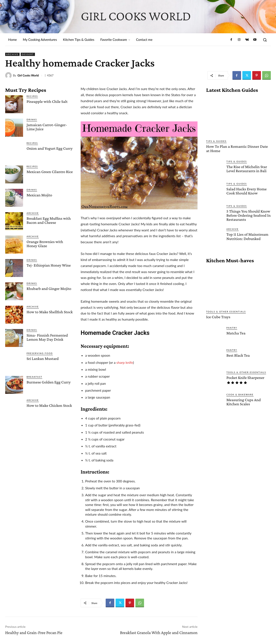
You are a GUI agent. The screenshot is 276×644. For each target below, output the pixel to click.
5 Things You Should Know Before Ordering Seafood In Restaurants (248, 215)
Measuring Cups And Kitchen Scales (243, 401)
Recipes (32, 96)
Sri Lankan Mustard (43, 359)
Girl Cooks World (28, 76)
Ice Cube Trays (218, 317)
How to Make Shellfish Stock (50, 312)
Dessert (28, 54)
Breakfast (34, 377)
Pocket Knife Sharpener (245, 377)
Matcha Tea (236, 333)
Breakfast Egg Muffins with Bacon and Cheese (49, 220)
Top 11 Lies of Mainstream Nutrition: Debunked (247, 236)
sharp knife (125, 362)
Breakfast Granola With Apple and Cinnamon (159, 633)
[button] (265, 40)
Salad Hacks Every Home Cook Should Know (246, 191)
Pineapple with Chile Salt (47, 101)
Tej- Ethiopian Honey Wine (49, 265)
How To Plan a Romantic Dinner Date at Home (238, 148)
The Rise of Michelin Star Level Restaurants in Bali (247, 169)
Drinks (32, 119)
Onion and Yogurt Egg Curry (49, 148)
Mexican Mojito (39, 195)
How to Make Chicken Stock (49, 405)
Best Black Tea (238, 355)
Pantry (232, 327)
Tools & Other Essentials (226, 311)
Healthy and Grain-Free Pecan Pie (34, 633)
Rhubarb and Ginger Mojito (49, 289)
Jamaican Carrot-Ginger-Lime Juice (47, 127)
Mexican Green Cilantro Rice (50, 172)
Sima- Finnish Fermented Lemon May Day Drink (47, 337)
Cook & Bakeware (240, 394)
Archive (12, 54)
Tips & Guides (216, 141)
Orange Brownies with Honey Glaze (45, 244)
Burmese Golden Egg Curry (49, 382)
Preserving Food (40, 353)
